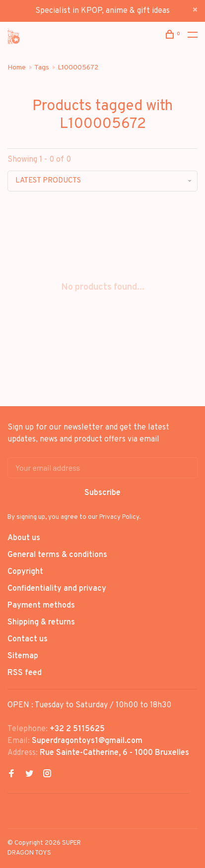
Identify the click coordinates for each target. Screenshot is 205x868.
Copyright (25, 572)
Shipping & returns (41, 622)
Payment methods (41, 606)
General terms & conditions (57, 555)
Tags (42, 68)
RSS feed (25, 673)
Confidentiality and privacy (57, 589)
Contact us (28, 639)
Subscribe (102, 493)
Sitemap (23, 656)
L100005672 (78, 68)
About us (24, 538)
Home (17, 68)
